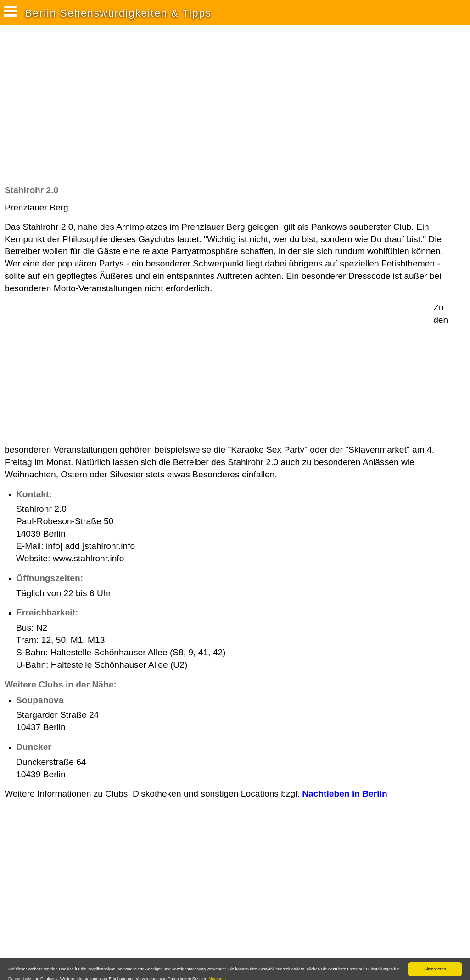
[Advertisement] (172, 110)
